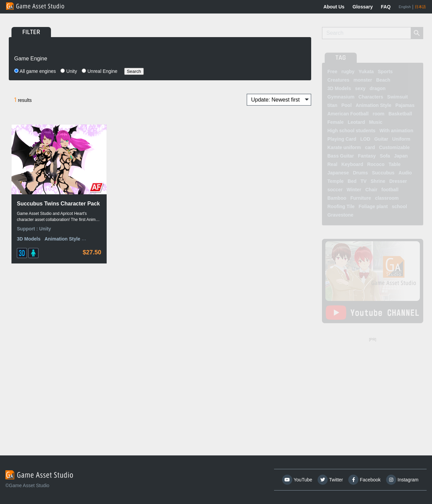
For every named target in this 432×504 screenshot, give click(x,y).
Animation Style (62, 239)
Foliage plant (373, 206)
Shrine (378, 181)
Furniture (361, 198)
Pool (346, 105)
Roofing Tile (341, 206)
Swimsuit (397, 97)
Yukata (366, 72)
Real (332, 164)
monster (363, 80)
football (390, 190)
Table (395, 164)
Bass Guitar (341, 156)
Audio (405, 173)
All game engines (35, 71)
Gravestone (340, 215)
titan (332, 105)
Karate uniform (344, 147)
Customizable (394, 147)
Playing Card (342, 139)
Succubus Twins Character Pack (58, 204)
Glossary (363, 7)
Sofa (385, 156)
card (370, 147)
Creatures (338, 80)
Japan (401, 156)
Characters (371, 97)
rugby (348, 72)
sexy (360, 88)
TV (363, 181)
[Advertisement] (373, 386)
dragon (377, 88)
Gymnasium (341, 97)
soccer (335, 190)
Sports (385, 72)
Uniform (401, 139)
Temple (335, 181)
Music (376, 122)
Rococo (376, 164)
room (379, 114)
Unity (69, 71)
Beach (383, 80)
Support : (28, 229)
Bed (352, 181)
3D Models (29, 239)
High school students (351, 131)
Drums (360, 173)
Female (335, 122)
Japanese (338, 173)
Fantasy (367, 156)
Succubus (383, 173)
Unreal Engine (100, 71)
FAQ (386, 7)
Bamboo (337, 198)
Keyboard (352, 164)
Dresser (398, 181)
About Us (334, 7)
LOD (365, 139)
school (399, 206)
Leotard (356, 122)
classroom (387, 198)
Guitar (381, 139)
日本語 (420, 7)
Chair (371, 190)
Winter (354, 190)
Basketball (400, 114)
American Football (348, 114)
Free (332, 72)
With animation (396, 131)
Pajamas (405, 105)
